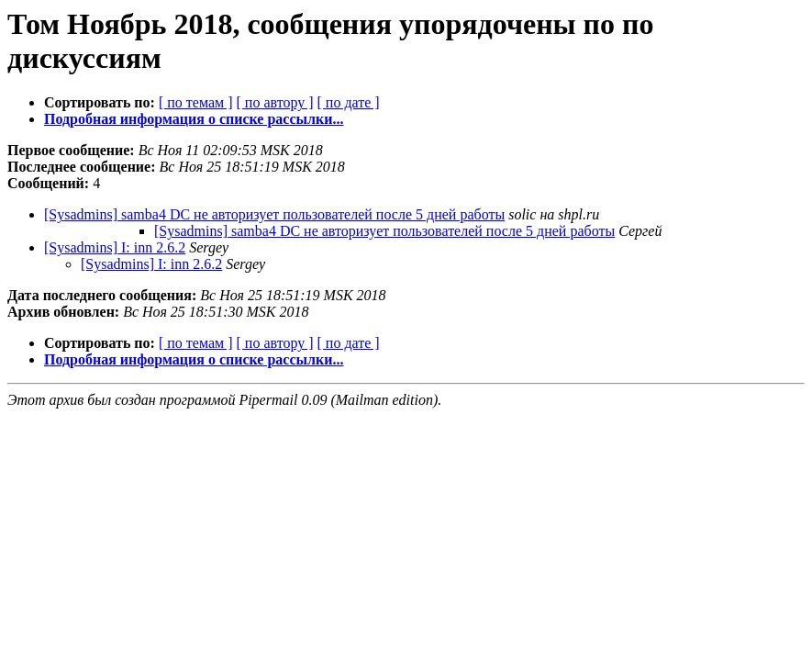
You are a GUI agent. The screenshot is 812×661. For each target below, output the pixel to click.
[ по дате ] (349, 102)
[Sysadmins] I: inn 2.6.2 (115, 247)
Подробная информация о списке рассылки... (194, 119)
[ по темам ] (196, 102)
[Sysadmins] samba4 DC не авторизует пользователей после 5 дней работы (274, 214)
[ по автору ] (274, 102)
